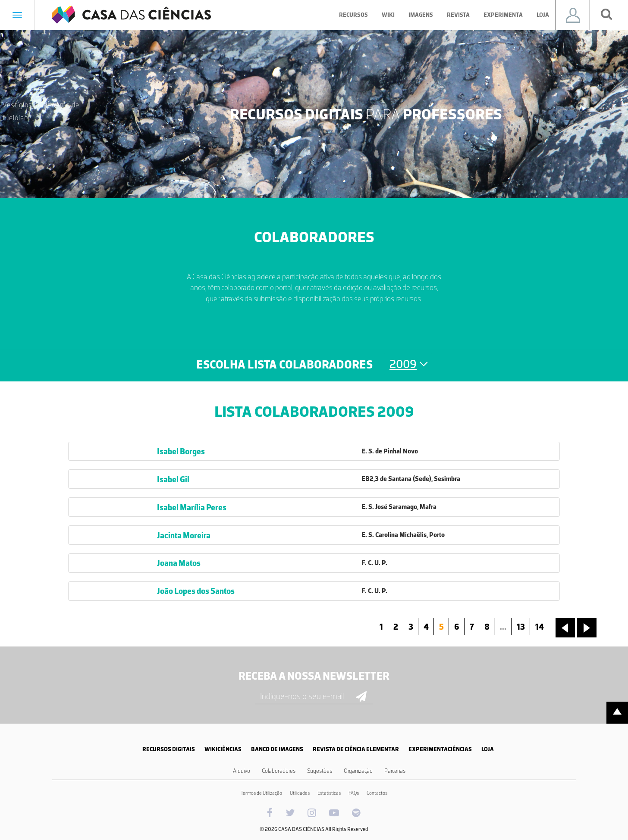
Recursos (353, 15)
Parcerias (395, 771)
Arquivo (242, 771)
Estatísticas (329, 793)
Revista (458, 15)
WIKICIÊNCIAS (223, 749)
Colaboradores (279, 771)
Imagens (421, 15)
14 (540, 627)
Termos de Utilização (261, 793)
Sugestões (320, 771)
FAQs (354, 793)
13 (521, 627)
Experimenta (503, 15)
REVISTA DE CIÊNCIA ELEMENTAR (356, 749)
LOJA (488, 749)
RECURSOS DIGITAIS (169, 749)
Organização (358, 771)
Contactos (377, 793)
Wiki (388, 15)
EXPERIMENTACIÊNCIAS (440, 749)
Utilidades (300, 793)
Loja (543, 15)
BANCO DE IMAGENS (277, 749)
